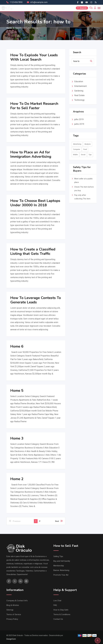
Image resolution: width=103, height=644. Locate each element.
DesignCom (11, 639)
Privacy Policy (12, 619)
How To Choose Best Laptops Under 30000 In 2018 (35, 203)
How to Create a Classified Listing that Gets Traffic (33, 251)
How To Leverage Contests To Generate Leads (36, 300)
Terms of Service (14, 614)
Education (79, 81)
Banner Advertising (61, 570)
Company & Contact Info (17, 601)
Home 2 (17, 479)
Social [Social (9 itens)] (83, 155)
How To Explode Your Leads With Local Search (34, 57)
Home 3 (17, 438)
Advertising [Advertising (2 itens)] (77, 144)
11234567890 (16, 2)
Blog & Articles (13, 605)
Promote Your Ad (61, 575)
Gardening (79, 91)
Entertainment (80, 86)
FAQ (55, 605)
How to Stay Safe (61, 610)
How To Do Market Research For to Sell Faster (34, 106)
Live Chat (57, 601)
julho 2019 (79, 119)
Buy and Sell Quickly (62, 561)
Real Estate (79, 95)
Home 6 (17, 346)
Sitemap (10, 610)
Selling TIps (58, 556)
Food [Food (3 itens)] (85, 149)
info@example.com (39, 2)
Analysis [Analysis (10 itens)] (88, 144)
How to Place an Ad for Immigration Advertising (31, 154)
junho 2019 (79, 124)
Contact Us (58, 619)
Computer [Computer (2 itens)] (77, 149)
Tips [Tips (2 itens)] (90, 155)
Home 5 (17, 391)
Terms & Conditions (62, 614)
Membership (59, 566)
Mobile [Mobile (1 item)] (75, 155)
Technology (79, 100)
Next (59, 521)
